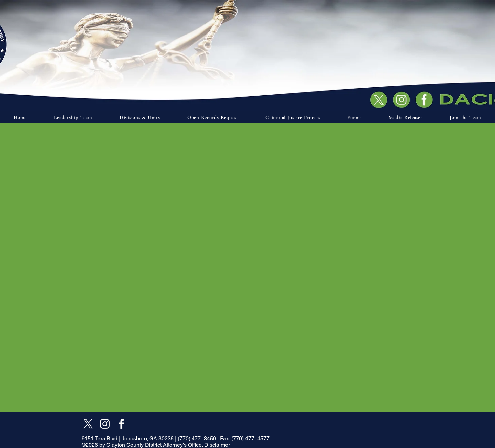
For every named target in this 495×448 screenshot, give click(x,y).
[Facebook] (121, 424)
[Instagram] (105, 424)
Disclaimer (217, 445)
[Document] (426, 99)
